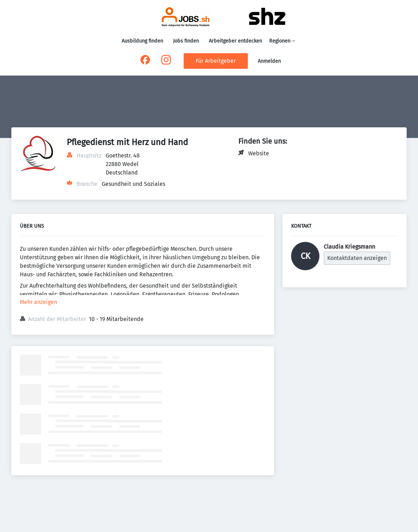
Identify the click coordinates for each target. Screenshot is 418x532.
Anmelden (269, 61)
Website (259, 153)
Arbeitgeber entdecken (235, 41)
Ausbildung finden (142, 41)
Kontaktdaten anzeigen (357, 258)
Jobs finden (186, 41)
